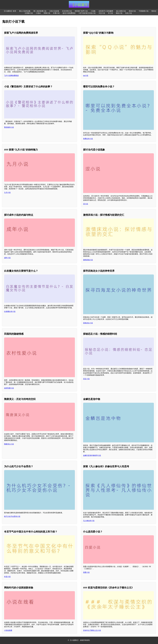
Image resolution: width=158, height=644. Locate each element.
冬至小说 (7, 577)
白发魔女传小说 (10, 311)
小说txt (38, 13)
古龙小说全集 (54, 11)
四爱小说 (86, 572)
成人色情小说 (121, 11)
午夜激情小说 (144, 11)
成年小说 (7, 258)
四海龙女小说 (88, 323)
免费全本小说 (88, 139)
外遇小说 (56, 13)
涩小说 (86, 204)
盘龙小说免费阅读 (69, 13)
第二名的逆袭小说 (40, 11)
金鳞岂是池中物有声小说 (92, 455)
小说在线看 (8, 630)
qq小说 (86, 76)
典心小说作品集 (25, 11)
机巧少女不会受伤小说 (12, 516)
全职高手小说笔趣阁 (106, 11)
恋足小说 (86, 379)
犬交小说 (102, 13)
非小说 (110, 13)
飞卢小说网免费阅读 (11, 76)
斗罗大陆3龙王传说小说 (87, 13)
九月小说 (7, 193)
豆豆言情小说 (67, 11)
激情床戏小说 (88, 260)
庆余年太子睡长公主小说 (92, 630)
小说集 (93, 11)
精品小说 (119, 13)
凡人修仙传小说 (89, 521)
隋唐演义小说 (9, 444)
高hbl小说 (132, 11)
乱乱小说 (129, 13)
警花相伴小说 (9, 127)
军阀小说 (47, 13)
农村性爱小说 (9, 388)
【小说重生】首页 (10, 11)
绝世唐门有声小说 (81, 11)
